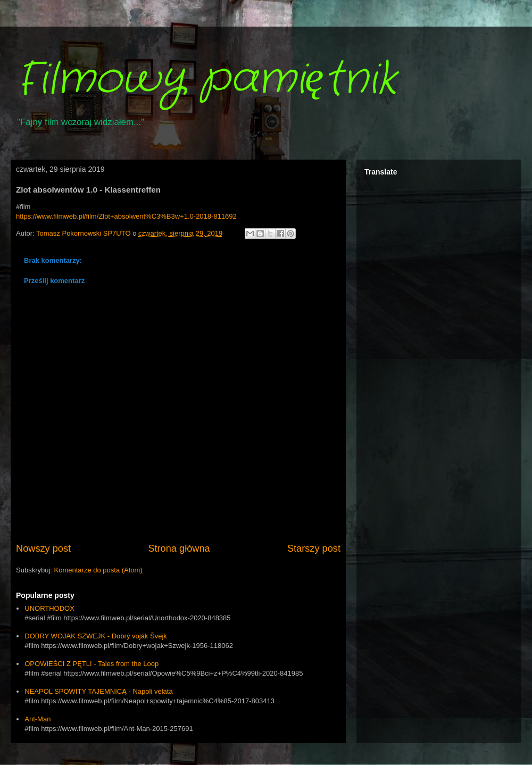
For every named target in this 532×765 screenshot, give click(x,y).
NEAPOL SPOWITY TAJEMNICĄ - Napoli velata (98, 691)
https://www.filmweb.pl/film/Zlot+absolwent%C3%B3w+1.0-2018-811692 (126, 216)
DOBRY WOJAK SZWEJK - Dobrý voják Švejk (96, 636)
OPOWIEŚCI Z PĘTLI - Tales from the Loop (92, 664)
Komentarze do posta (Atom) (98, 570)
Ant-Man (38, 719)
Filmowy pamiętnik (206, 80)
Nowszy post (43, 548)
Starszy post (314, 548)
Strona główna (179, 548)
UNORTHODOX (49, 608)
